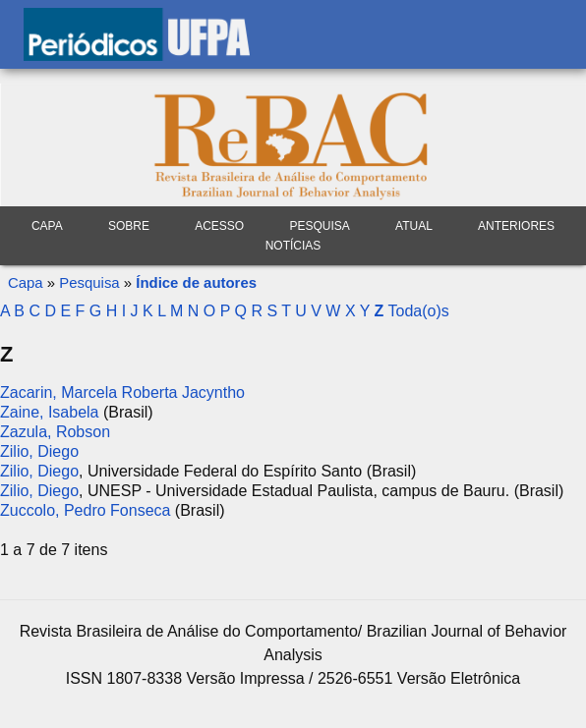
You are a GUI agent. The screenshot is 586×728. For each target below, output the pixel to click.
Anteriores (516, 226)
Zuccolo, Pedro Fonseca (85, 510)
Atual (414, 226)
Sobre (129, 226)
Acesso (219, 226)
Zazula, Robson (55, 432)
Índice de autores (196, 282)
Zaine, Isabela (50, 412)
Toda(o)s (418, 311)
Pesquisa (89, 282)
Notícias (293, 246)
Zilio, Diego (39, 451)
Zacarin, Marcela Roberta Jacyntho (122, 392)
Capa (47, 226)
